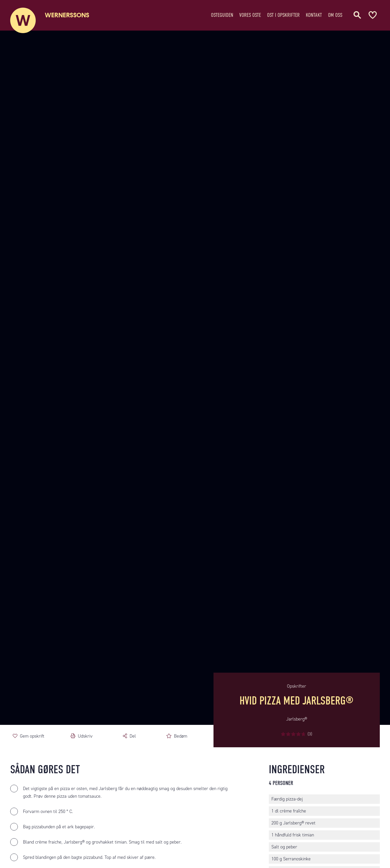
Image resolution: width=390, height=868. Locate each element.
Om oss (335, 14)
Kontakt (314, 14)
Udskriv (85, 736)
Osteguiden (222, 14)
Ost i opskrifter (283, 14)
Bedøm (181, 736)
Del (133, 736)
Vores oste (250, 14)
